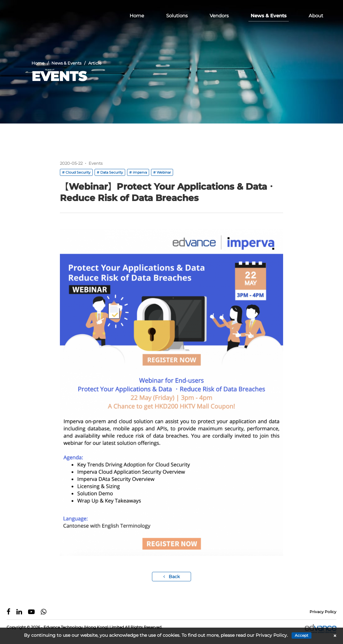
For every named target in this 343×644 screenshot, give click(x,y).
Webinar (164, 172)
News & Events (269, 16)
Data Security (112, 172)
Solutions (177, 16)
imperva (140, 172)
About (316, 16)
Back (171, 577)
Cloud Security (78, 172)
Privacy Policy (323, 612)
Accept (302, 635)
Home (137, 16)
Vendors (219, 16)
